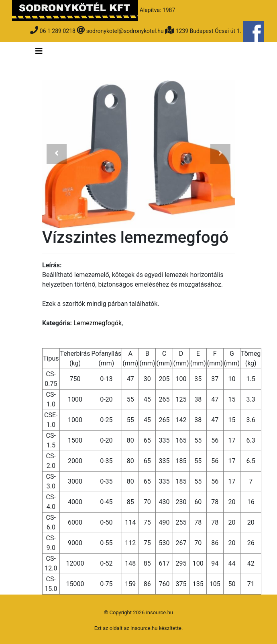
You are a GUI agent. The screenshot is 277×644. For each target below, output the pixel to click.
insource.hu (144, 628)
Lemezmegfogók (98, 323)
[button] (57, 154)
